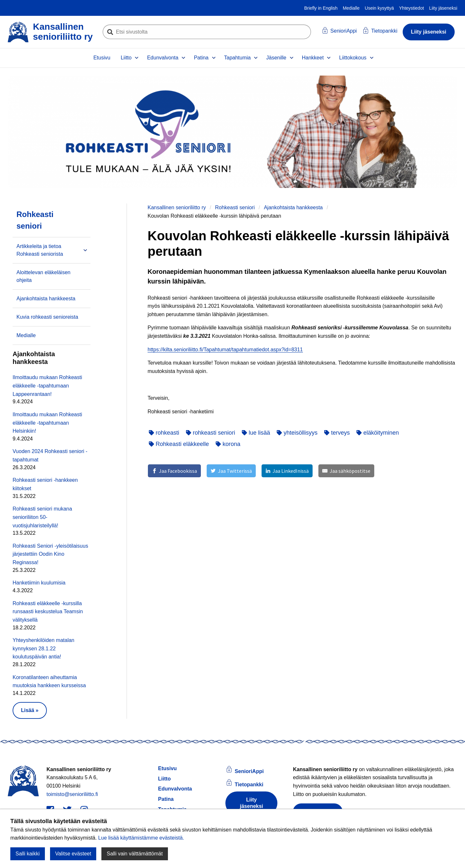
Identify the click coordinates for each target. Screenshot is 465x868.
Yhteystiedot (412, 8)
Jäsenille (276, 58)
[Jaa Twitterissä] (231, 471)
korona (228, 444)
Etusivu (102, 58)
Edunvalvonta (163, 58)
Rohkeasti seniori (235, 207)
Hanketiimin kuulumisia (39, 583)
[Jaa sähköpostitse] (346, 471)
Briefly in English (321, 8)
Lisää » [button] (30, 710)
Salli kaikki (28, 854)
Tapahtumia (238, 58)
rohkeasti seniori (211, 433)
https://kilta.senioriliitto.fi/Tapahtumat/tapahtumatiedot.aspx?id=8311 (225, 350)
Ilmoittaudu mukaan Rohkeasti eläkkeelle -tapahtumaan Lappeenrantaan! (47, 386)
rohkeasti (164, 433)
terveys (337, 433)
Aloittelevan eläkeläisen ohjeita (43, 276)
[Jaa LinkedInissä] (287, 471)
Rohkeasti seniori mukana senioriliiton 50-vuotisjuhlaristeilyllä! (42, 517)
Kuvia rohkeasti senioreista (47, 317)
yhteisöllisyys (297, 433)
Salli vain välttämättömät (134, 854)
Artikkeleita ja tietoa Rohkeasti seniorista (40, 250)
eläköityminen (378, 433)
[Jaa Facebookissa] (174, 471)
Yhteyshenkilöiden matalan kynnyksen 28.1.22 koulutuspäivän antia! (43, 648)
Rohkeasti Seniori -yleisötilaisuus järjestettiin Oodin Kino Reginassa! (50, 554)
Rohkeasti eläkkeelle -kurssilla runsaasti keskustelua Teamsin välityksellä (48, 612)
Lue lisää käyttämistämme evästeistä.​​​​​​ (141, 838)
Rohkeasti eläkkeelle (179, 444)
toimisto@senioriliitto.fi (72, 794)
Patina (201, 58)
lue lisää (256, 433)
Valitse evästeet (73, 854)
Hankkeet (313, 58)
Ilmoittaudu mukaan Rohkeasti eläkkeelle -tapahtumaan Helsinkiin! (47, 423)
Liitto (126, 58)
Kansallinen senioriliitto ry (177, 207)
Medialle (351, 8)
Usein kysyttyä (379, 8)
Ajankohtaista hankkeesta (293, 207)
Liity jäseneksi (443, 8)
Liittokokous (353, 58)
